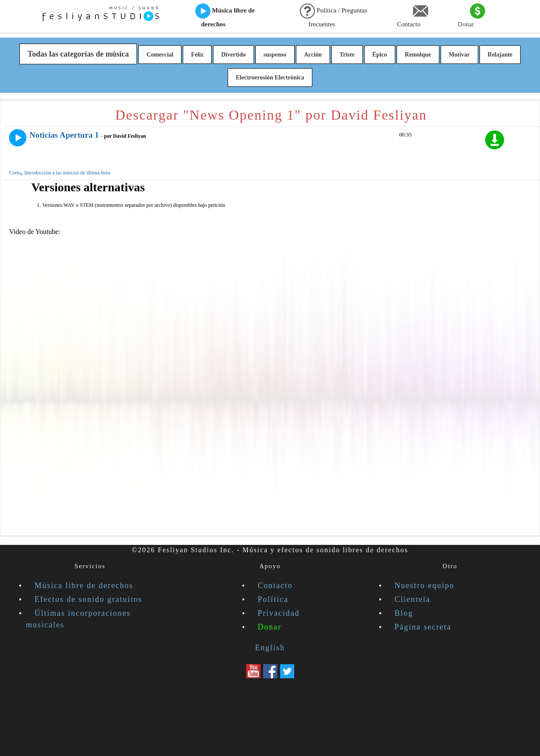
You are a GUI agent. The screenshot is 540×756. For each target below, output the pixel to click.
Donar (472, 16)
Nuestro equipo (424, 585)
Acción (313, 55)
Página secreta (423, 627)
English (270, 648)
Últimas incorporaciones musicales (78, 619)
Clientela (412, 599)
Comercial (160, 55)
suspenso (275, 55)
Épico (380, 55)
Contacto (413, 16)
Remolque (418, 55)
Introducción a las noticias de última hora (67, 173)
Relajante (500, 55)
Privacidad (279, 613)
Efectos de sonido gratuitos (88, 599)
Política (273, 599)
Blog (404, 613)
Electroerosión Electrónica (270, 77)
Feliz (197, 55)
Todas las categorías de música (78, 54)
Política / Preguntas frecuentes (333, 16)
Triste (347, 55)
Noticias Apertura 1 (64, 135)
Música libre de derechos (225, 16)
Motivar (459, 55)
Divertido (233, 55)
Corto (15, 173)
